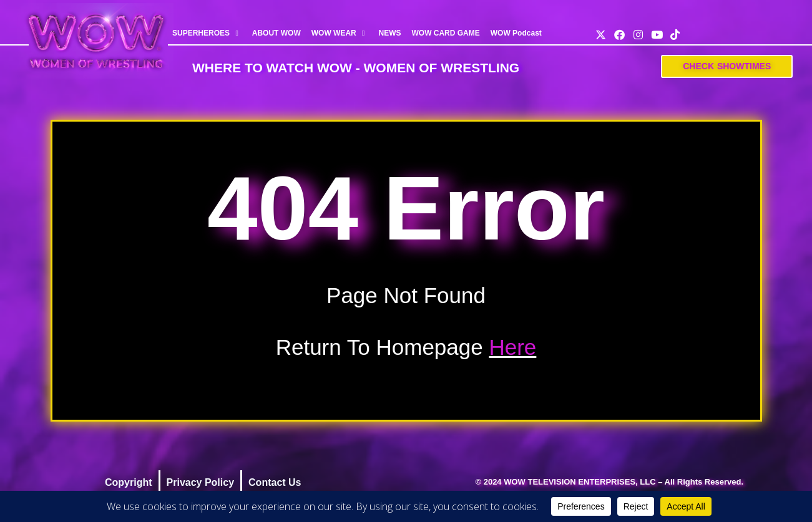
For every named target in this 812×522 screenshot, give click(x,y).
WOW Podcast (516, 33)
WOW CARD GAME (445, 33)
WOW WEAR (340, 33)
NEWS (389, 33)
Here (512, 347)
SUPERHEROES (207, 33)
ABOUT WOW (276, 33)
